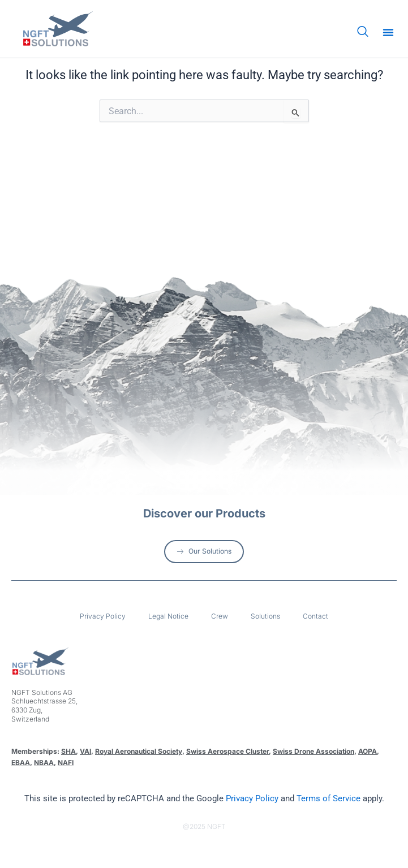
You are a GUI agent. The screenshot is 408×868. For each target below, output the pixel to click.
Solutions (265, 616)
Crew (220, 616)
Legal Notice (168, 616)
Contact (315, 616)
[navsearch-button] (363, 32)
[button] (388, 32)
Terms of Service (328, 798)
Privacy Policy (103, 616)
